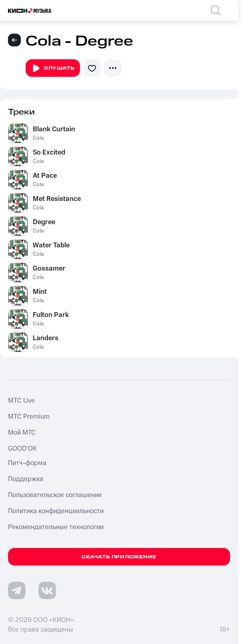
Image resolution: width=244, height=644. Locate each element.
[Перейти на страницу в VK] (47, 590)
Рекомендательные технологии (56, 527)
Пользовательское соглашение (55, 495)
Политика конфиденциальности (56, 511)
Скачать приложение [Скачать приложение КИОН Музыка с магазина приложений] (119, 557)
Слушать (53, 68)
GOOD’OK (22, 449)
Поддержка (26, 479)
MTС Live (21, 401)
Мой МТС (22, 433)
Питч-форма (27, 463)
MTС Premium (29, 417)
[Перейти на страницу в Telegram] (17, 590)
